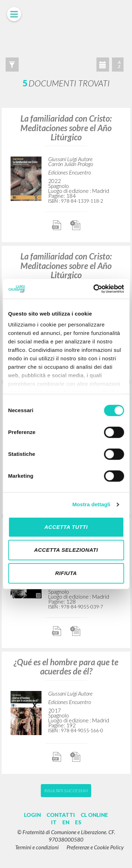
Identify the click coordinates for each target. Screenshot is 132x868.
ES (78, 822)
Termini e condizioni (37, 847)
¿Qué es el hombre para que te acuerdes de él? (66, 667)
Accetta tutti (66, 527)
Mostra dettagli (91, 504)
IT (54, 822)
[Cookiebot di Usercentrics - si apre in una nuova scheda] (94, 289)
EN (66, 822)
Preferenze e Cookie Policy (95, 847)
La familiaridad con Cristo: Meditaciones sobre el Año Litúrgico (66, 128)
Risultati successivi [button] (66, 791)
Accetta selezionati (66, 550)
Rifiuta (66, 573)
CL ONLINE (94, 815)
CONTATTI (61, 815)
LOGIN (32, 815)
